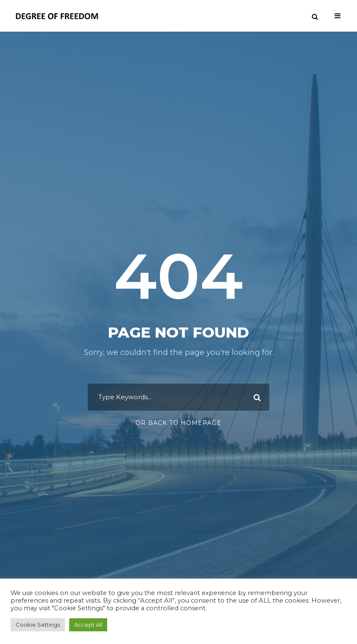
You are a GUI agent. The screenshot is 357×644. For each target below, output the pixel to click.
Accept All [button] (88, 625)
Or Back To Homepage (178, 423)
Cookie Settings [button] (38, 625)
